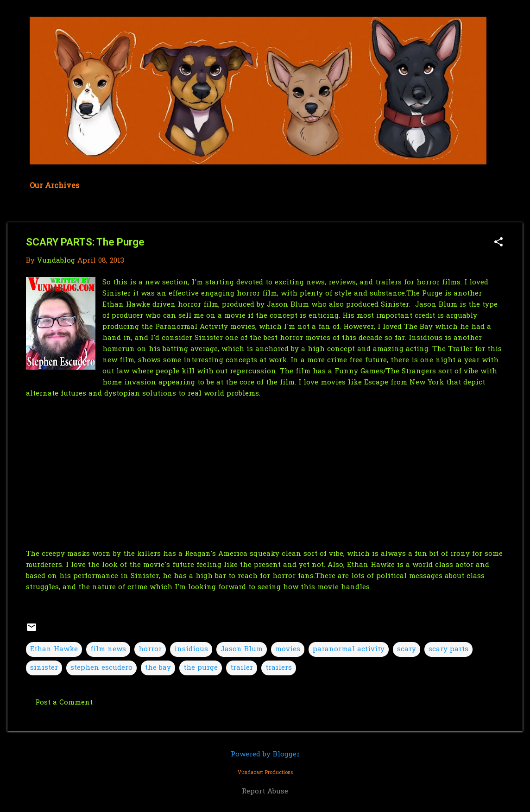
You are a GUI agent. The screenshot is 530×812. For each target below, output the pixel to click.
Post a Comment (64, 703)
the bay (158, 668)
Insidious (427, 338)
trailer (242, 668)
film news (108, 649)
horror (150, 649)
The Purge (424, 294)
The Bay (418, 327)
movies (288, 649)
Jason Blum (437, 305)
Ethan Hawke (126, 305)
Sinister (395, 305)
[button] (498, 243)
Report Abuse (265, 792)
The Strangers (411, 371)
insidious (191, 649)
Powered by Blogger (265, 755)
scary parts (448, 649)
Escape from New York (405, 383)
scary (407, 649)
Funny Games (359, 371)
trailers (279, 668)
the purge (201, 668)
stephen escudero (101, 668)
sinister (44, 668)
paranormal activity (349, 649)
